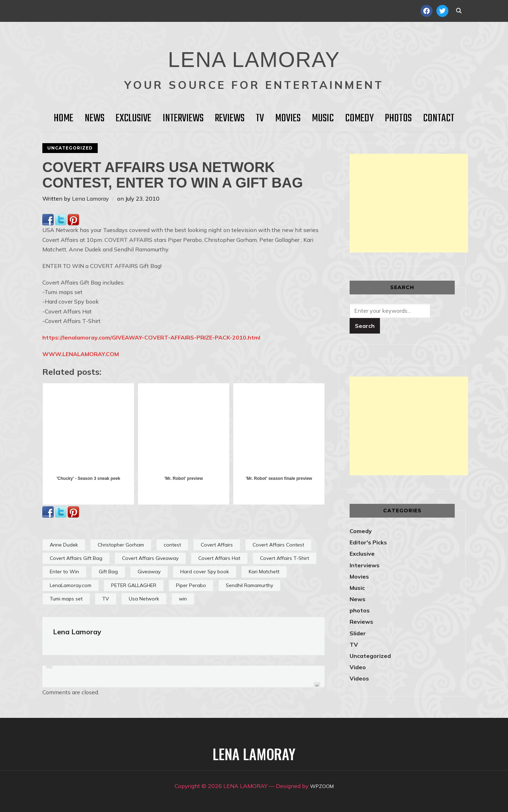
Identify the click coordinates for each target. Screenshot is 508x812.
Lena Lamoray (90, 199)
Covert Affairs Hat (219, 558)
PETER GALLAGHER (134, 585)
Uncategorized (70, 148)
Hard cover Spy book (205, 572)
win (183, 599)
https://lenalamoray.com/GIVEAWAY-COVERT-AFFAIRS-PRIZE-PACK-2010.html (151, 337)
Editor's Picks (368, 542)
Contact (439, 118)
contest (172, 545)
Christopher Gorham (121, 545)
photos (360, 610)
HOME (64, 118)
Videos (359, 678)
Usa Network (144, 599)
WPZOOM (322, 786)
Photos (398, 118)
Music (323, 118)
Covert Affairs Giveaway (150, 558)
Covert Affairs (217, 545)
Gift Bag (108, 572)
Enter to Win (64, 572)
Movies (288, 118)
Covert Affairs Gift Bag (76, 558)
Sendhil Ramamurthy (249, 585)
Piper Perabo (191, 585)
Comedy (359, 118)
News (95, 118)
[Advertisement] (409, 203)
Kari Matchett (264, 572)
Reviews (230, 118)
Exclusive (134, 118)
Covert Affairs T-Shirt (285, 558)
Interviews (183, 118)
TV (260, 118)
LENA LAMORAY (254, 55)
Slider (358, 633)
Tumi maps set (66, 599)
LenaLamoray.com (71, 585)
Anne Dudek (64, 545)
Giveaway (149, 572)
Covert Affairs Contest (278, 545)
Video (358, 667)
